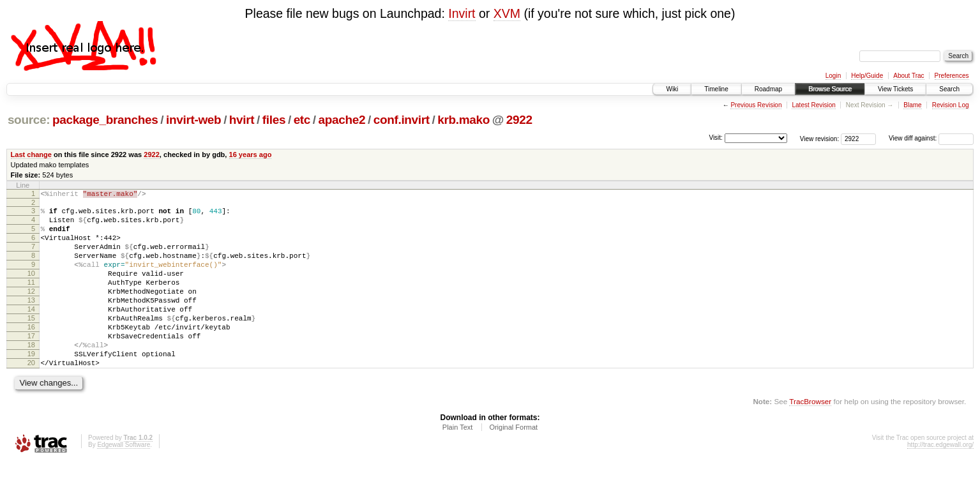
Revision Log (951, 105)
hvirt (242, 120)
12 (31, 310)
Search (949, 89)
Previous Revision (756, 105)
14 (31, 332)
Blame (912, 105)
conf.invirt (402, 120)
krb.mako (464, 120)
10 (31, 289)
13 (31, 321)
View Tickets (895, 89)
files (274, 120)
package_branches (105, 120)
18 (31, 375)
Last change (31, 155)
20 (31, 397)
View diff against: (931, 138)
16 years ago (251, 155)
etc (302, 120)
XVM (507, 13)
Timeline (716, 89)
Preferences (952, 76)
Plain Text (458, 464)
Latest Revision (813, 105)
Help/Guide (867, 76)
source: (29, 120)
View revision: (820, 138)
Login (833, 76)
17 (31, 365)
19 (31, 386)
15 (31, 343)
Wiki (672, 89)
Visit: (716, 138)
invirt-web (193, 120)
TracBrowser (810, 438)
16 (31, 354)
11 (31, 299)
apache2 (342, 120)
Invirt (462, 13)
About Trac (908, 76)
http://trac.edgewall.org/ (940, 481)
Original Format (513, 464)
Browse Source (830, 89)
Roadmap (768, 89)
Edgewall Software (124, 481)
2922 (519, 120)
